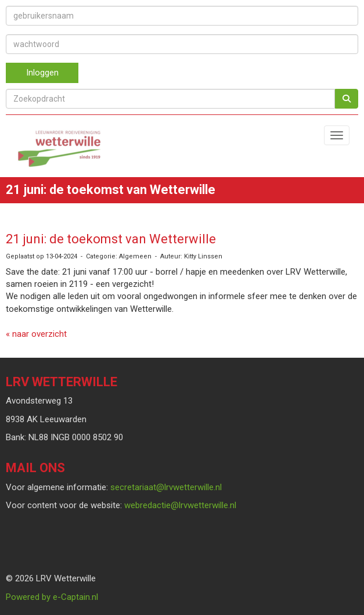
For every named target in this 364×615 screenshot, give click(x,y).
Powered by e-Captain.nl (52, 597)
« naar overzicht (36, 334)
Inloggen (42, 73)
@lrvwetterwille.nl (166, 487)
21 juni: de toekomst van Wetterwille (111, 239)
